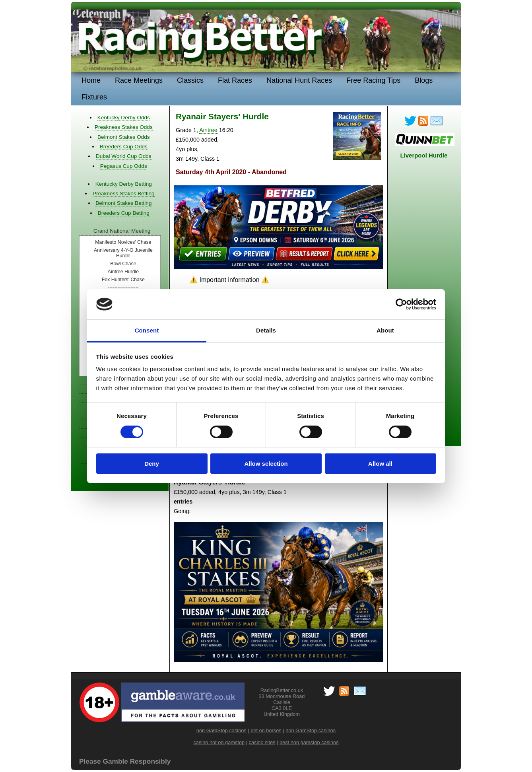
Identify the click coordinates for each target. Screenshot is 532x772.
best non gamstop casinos (309, 742)
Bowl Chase (123, 264)
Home (91, 80)
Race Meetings (139, 80)
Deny (152, 464)
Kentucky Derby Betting (124, 184)
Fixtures (94, 97)
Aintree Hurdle (123, 272)
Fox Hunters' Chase (123, 280)
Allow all (380, 464)
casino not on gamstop (219, 742)
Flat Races (235, 80)
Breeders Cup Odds (124, 147)
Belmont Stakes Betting (123, 203)
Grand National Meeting (122, 231)
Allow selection (266, 464)
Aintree (208, 130)
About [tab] (385, 330)
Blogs (424, 80)
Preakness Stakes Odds (124, 127)
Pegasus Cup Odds (124, 166)
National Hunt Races (299, 80)
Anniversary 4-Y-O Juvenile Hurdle (123, 253)
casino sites (262, 742)
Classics (190, 80)
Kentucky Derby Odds (124, 118)
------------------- (123, 288)
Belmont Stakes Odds (123, 137)
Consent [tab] (147, 330)
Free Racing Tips (373, 80)
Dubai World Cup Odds (124, 156)
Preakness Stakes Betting (124, 193)
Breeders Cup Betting (124, 213)
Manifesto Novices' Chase (123, 242)
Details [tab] (266, 330)
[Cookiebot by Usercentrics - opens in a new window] (401, 304)
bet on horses (266, 730)
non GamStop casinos (221, 730)
